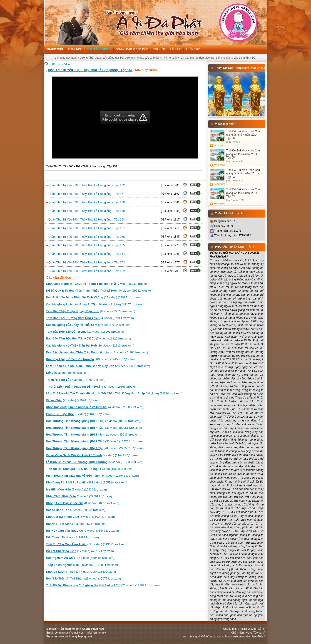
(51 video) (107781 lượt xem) (95, 441)
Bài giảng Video (99, 49)
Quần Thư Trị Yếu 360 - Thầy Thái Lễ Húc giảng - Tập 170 (86, 202)
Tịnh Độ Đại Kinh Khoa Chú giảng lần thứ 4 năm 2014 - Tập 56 (243, 135)
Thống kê (193, 49)
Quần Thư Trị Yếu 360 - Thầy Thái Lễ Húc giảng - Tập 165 (86, 245)
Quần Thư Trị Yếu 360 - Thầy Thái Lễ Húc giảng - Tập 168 (86, 219)
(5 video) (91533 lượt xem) (95, 462)
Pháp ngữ (75, 49)
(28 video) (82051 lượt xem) (94, 428)
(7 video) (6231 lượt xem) (98, 284)
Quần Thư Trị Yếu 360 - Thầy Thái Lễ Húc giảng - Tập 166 (86, 237)
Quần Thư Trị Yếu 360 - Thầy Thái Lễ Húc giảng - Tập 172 (86, 185)
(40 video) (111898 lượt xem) (72, 537)
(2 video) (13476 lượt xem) (98, 366)
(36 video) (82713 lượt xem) (90, 346)
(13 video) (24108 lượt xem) (97, 352)
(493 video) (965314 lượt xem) (87, 482)
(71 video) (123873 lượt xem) (103, 585)
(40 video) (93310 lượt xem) (114, 393)
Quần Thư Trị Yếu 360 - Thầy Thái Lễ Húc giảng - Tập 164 (86, 254)
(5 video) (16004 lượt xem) (81, 517)
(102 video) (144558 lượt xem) (90, 359)
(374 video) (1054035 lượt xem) (81, 572)
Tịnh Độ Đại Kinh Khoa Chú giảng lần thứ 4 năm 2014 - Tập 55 (243, 154)
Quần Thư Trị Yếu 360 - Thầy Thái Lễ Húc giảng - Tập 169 (86, 211)
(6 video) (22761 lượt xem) (79, 496)
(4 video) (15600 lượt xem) (90, 469)
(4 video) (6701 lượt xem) (90, 318)
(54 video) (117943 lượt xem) (92, 476)
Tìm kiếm (159, 49)
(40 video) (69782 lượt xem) (100, 291)
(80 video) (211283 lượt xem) (82, 565)
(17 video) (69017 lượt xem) (93, 297)
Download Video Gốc (132, 49)
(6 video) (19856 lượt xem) (68, 373)
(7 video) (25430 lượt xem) (77, 489)
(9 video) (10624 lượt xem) (91, 311)
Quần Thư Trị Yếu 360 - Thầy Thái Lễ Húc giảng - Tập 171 (86, 194)
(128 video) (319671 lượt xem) (87, 544)
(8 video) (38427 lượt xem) (83, 503)
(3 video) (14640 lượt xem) (78, 414)
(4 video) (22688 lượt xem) (95, 407)
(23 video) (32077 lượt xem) (84, 578)
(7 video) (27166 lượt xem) (76, 380)
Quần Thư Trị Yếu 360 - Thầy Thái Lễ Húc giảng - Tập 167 (86, 228)
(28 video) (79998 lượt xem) (73, 400)
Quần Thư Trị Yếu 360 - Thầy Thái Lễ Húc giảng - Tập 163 (86, 262)
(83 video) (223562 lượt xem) (95, 448)
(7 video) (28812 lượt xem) (76, 510)
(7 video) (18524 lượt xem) (93, 421)
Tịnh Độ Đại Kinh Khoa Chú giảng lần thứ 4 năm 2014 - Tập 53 (243, 193)
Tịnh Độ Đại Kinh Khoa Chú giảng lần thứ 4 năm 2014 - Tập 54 (243, 174)
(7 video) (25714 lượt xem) (77, 524)
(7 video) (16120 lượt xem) (89, 338)
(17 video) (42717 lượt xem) (80, 551)
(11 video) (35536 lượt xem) (94, 435)
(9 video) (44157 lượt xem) (95, 304)
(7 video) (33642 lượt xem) (83, 531)
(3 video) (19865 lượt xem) (93, 387)
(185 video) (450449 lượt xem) (80, 558)
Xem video (220, 145)
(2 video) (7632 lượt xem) (89, 325)
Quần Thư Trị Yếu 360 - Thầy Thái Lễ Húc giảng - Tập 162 (86, 271)
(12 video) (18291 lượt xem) (85, 332)
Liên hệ (176, 49)
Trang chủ (55, 49)
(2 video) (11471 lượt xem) (92, 455)
